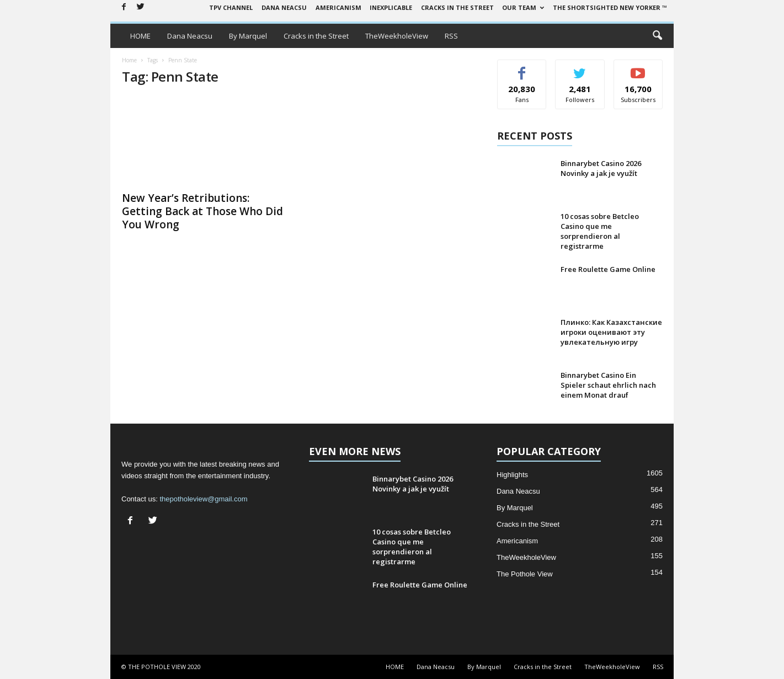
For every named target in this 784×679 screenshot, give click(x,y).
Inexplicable (391, 7)
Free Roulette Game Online (608, 269)
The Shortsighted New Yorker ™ (610, 7)
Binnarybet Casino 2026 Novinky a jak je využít (601, 168)
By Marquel (248, 36)
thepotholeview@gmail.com (203, 499)
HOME (140, 36)
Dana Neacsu (284, 7)
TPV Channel (231, 7)
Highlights (512, 475)
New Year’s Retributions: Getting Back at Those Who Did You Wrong (202, 211)
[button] (657, 36)
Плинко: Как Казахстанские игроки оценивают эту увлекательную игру (611, 332)
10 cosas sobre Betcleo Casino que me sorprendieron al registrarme (600, 231)
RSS (451, 36)
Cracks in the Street (457, 7)
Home (129, 60)
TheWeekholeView (397, 36)
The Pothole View (525, 574)
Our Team (523, 7)
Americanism (338, 7)
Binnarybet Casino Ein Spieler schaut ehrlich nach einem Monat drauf (608, 385)
